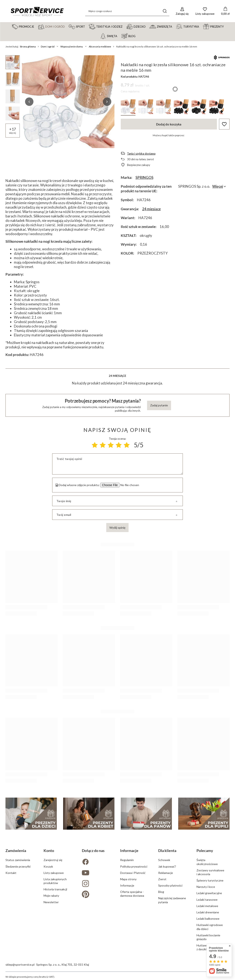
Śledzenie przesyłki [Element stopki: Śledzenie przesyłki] (18, 866)
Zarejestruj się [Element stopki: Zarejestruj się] (53, 860)
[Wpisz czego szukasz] (127, 11)
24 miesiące (151, 209)
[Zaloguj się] (182, 11)
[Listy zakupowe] (205, 11)
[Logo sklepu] (37, 11)
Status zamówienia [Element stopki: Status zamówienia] (18, 860)
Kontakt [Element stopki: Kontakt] (11, 873)
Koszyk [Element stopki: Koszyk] (48, 866)
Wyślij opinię (117, 528)
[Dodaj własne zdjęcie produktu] (129, 485)
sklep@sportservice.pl (20, 964)
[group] (68, 102)
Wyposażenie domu (72, 47)
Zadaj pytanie (159, 405)
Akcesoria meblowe (100, 47)
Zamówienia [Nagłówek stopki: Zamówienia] (16, 851)
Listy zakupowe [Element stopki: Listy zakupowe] (54, 873)
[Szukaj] (165, 11)
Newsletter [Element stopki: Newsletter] (51, 902)
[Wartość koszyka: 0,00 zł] (225, 11)
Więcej (218, 186)
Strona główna (28, 47)
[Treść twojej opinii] (118, 464)
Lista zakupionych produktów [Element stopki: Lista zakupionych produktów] (55, 881)
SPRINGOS (144, 177)
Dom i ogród (48, 47)
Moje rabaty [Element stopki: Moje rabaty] (51, 896)
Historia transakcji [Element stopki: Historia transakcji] (55, 889)
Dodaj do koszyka (169, 124)
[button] (29, 102)
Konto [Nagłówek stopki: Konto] (49, 851)
